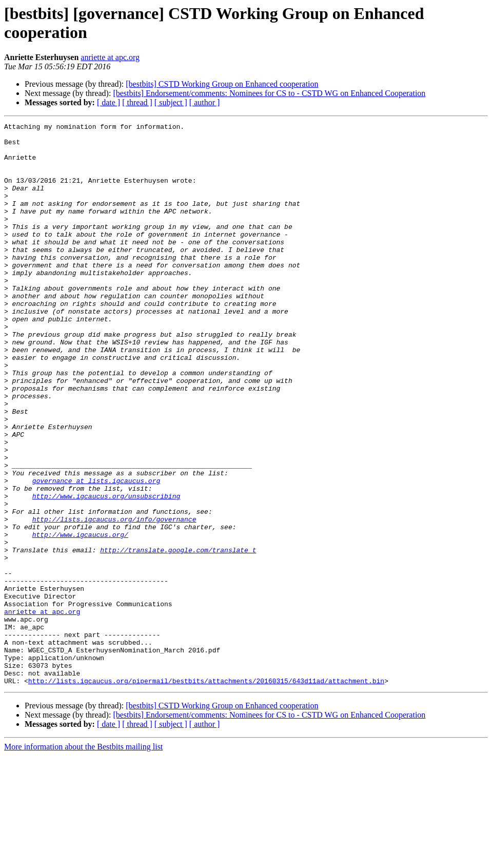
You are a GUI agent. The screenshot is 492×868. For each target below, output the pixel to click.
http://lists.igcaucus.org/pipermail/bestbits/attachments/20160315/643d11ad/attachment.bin (206, 793)
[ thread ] (137, 102)
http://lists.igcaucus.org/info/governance (114, 599)
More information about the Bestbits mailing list (83, 859)
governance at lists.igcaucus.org (96, 553)
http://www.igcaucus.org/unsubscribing (106, 571)
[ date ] (109, 102)
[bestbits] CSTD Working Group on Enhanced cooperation (222, 84)
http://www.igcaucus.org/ (80, 618)
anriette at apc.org (110, 57)
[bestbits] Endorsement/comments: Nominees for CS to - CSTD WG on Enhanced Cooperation (269, 93)
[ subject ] (171, 102)
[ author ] (205, 102)
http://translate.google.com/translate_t (178, 636)
